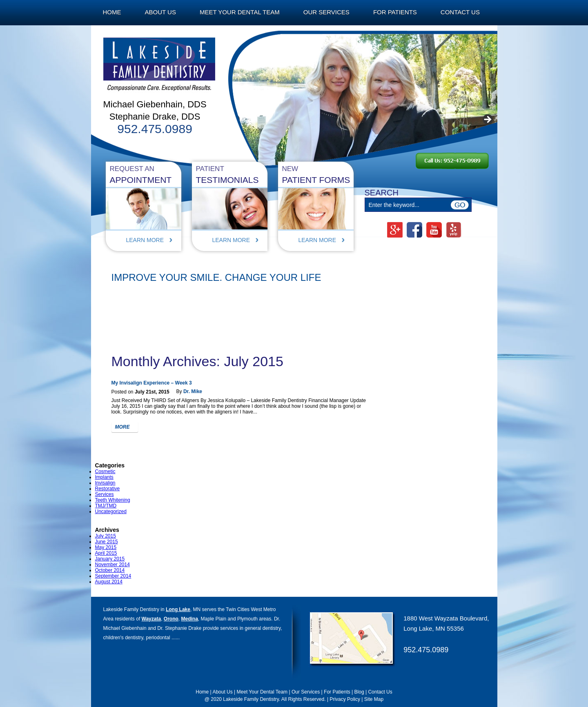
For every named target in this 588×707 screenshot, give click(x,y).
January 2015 (110, 559)
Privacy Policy (345, 699)
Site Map (374, 699)
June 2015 (107, 542)
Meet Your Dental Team (240, 12)
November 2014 (112, 565)
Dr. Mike (193, 391)
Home (112, 12)
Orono (171, 619)
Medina (189, 619)
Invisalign (105, 483)
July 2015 (106, 536)
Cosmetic (105, 471)
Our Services (326, 12)
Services (105, 494)
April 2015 (106, 553)
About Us (160, 12)
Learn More (145, 240)
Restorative (108, 489)
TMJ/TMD (106, 506)
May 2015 (106, 547)
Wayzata (151, 619)
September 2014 (113, 576)
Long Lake (178, 609)
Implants (104, 477)
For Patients (395, 12)
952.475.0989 (426, 650)
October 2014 (110, 570)
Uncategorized (111, 511)
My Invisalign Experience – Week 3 (152, 383)
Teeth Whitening (113, 500)
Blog (359, 692)
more (122, 427)
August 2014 (109, 582)
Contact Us (460, 12)
